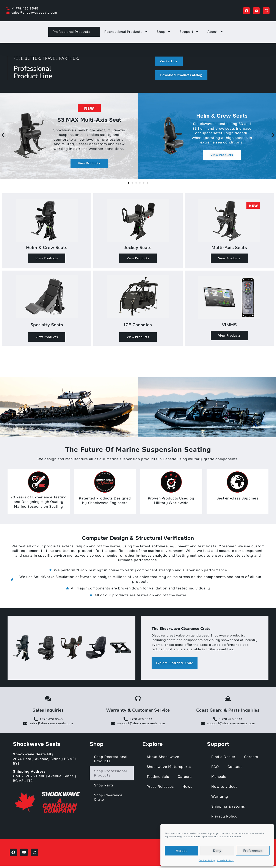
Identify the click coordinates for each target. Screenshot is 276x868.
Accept (181, 851)
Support (189, 33)
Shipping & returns (228, 807)
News (187, 788)
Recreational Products (126, 33)
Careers (185, 778)
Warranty (220, 798)
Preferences (253, 851)
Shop (164, 33)
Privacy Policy (224, 817)
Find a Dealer (223, 758)
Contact (235, 768)
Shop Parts (104, 786)
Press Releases (160, 788)
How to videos (224, 788)
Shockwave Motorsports (169, 768)
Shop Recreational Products (111, 760)
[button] (3, 135)
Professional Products (74, 33)
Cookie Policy (207, 860)
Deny (217, 851)
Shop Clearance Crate (108, 798)
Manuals (219, 778)
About (215, 33)
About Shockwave (163, 758)
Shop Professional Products (111, 774)
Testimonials (158, 778)
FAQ (215, 768)
